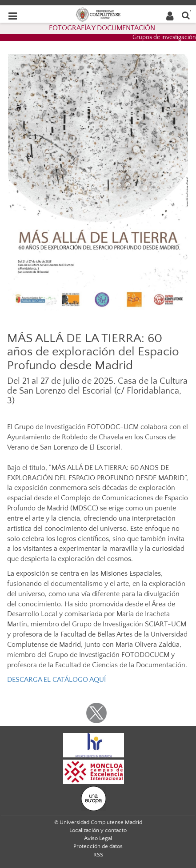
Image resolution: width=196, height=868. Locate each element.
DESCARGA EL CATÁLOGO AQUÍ (56, 680)
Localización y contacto (98, 830)
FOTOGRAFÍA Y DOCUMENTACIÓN (102, 28)
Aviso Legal (98, 838)
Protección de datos (98, 846)
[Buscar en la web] (186, 15)
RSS (98, 855)
